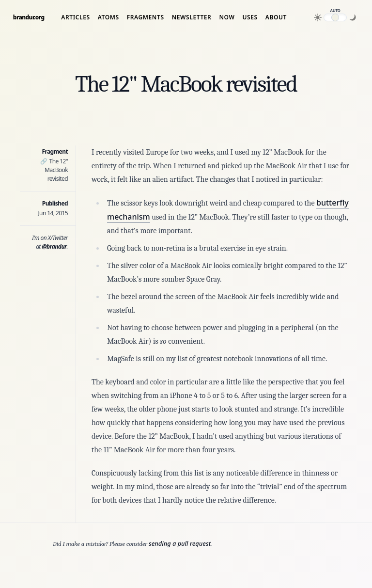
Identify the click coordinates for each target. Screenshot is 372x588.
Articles (75, 17)
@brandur (54, 246)
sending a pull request (180, 543)
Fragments (146, 17)
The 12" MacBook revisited (54, 170)
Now (227, 17)
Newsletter (192, 17)
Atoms (108, 17)
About (276, 17)
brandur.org (29, 17)
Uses (250, 17)
